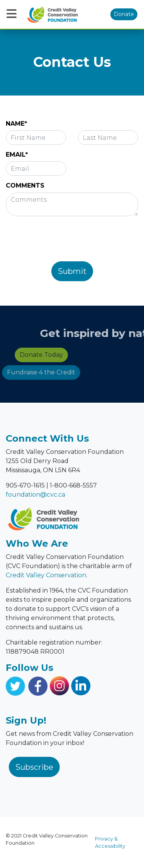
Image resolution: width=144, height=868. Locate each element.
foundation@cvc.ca (35, 495)
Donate (124, 14)
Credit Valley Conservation (46, 575)
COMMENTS (25, 185)
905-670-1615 (25, 485)
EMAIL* (17, 155)
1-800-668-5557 (73, 485)
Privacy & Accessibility (110, 842)
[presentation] (72, 239)
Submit (72, 271)
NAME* (16, 124)
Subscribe (34, 767)
